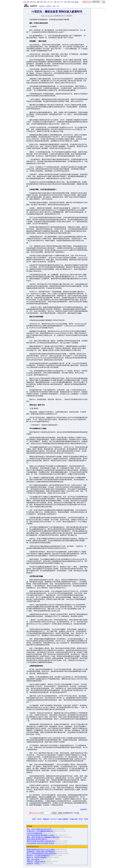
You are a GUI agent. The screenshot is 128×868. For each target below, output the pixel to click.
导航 (72, 2)
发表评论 (84, 809)
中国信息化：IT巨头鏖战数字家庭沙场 (40, 831)
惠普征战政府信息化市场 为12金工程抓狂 (41, 850)
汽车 (48, 2)
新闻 (28, 2)
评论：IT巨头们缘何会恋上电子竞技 (39, 829)
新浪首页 (42, 6)
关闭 (86, 819)
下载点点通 (74, 819)
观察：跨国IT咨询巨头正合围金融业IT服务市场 (43, 837)
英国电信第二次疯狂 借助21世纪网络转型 (41, 851)
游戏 (55, 2)
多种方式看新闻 (63, 819)
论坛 (39, 819)
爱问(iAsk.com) (34, 813)
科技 (45, 2)
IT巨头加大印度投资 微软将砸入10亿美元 (41, 835)
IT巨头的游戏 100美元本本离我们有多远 (40, 843)
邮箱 (69, 2)
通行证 (77, 2)
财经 (42, 2)
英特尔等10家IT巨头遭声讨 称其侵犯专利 (41, 841)
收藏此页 (46, 819)
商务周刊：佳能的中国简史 (36, 861)
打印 (81, 819)
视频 (38, 2)
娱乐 (35, 2)
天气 (62, 2)
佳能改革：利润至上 (34, 863)
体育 (31, 2)
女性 (59, 2)
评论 (34, 819)
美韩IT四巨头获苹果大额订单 (37, 839)
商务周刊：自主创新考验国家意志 (38, 855)
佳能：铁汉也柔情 (33, 860)
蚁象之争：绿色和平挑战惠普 (37, 857)
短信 (66, 2)
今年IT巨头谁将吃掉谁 (34, 833)
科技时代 (49, 6)
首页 (24, 2)
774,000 (75, 813)
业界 (54, 6)
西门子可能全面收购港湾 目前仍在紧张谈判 (42, 853)
